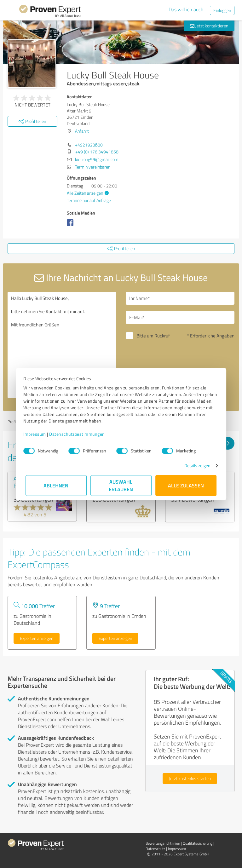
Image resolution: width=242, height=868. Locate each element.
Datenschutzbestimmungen (79, 434)
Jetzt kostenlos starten (190, 778)
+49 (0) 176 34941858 (97, 152)
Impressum (37, 434)
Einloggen (222, 10)
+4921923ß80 (89, 145)
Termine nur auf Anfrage (89, 200)
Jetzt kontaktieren (209, 26)
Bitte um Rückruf (153, 336)
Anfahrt (82, 131)
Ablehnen (56, 485)
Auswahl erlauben (121, 485)
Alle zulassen (186, 485)
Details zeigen (195, 466)
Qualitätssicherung (198, 843)
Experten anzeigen (37, 638)
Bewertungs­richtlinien (163, 843)
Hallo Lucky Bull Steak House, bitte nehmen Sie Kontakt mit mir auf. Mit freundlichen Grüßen (62, 345)
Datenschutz (155, 849)
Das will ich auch (186, 9)
